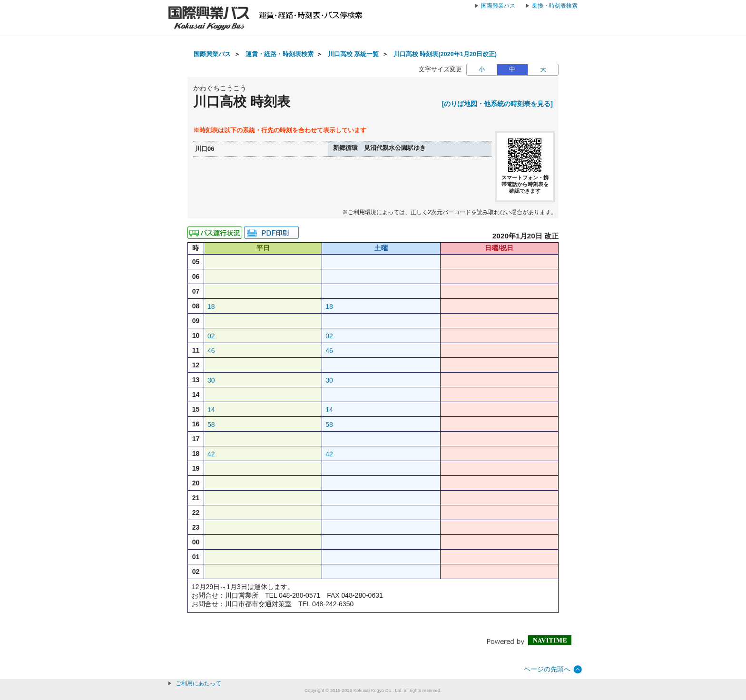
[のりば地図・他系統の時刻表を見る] (497, 104)
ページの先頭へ (547, 669)
